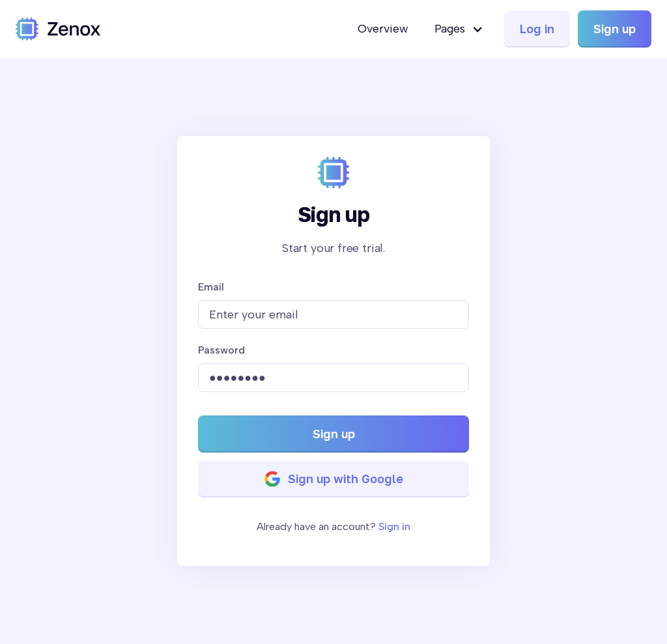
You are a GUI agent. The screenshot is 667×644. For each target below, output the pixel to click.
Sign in (394, 526)
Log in (537, 29)
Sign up (615, 29)
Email (211, 287)
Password (221, 350)
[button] (459, 29)
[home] (58, 29)
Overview (383, 29)
